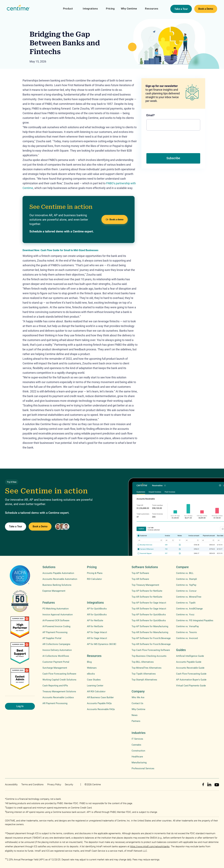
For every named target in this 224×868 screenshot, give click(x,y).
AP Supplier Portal (52, 638)
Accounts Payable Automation (58, 573)
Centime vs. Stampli (187, 579)
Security (69, 785)
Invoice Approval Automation (58, 615)
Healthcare (137, 757)
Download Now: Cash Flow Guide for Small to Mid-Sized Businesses (60, 250)
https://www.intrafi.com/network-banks (150, 847)
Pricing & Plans (95, 573)
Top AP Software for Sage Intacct (149, 603)
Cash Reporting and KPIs (55, 686)
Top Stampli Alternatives (144, 680)
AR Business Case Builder (100, 697)
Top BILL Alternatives (143, 662)
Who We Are (138, 697)
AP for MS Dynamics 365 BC (102, 644)
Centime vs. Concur (186, 591)
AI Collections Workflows (56, 656)
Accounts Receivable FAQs (101, 709)
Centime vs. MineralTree (189, 597)
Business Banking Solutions (57, 585)
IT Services (137, 739)
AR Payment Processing (55, 703)
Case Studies (94, 680)
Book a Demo (206, 9)
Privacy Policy (54, 785)
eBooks (91, 674)
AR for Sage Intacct (97, 638)
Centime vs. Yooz (185, 615)
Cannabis (136, 745)
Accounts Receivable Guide (190, 668)
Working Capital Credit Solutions (59, 680)
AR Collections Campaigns (56, 644)
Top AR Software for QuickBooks (149, 620)
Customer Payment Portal (56, 662)
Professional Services (143, 768)
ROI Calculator (94, 579)
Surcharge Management (55, 668)
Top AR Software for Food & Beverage (151, 644)
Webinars (92, 668)
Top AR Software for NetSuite (147, 597)
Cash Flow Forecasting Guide (191, 674)
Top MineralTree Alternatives (147, 668)
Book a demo (115, 219)
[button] (68, 7)
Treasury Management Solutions (59, 692)
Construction (138, 751)
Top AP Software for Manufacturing (150, 626)
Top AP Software (140, 573)
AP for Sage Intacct (97, 632)
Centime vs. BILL (185, 573)
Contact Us (137, 703)
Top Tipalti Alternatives (144, 674)
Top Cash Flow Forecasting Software (151, 650)
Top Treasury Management (145, 585)
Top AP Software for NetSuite (147, 591)
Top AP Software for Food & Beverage (151, 638)
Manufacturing (139, 763)
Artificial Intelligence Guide (190, 656)
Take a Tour (181, 9)
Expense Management (54, 591)
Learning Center (95, 686)
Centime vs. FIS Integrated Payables (195, 620)
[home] (18, 8)
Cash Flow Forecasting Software (59, 674)
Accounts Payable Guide (189, 662)
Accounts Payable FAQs (99, 703)
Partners (136, 721)
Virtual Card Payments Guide (191, 686)
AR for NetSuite (95, 626)
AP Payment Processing (55, 632)
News (135, 715)
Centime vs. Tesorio (187, 632)
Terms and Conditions (32, 785)
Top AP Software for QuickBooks (149, 615)
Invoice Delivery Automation (57, 650)
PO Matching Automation (56, 609)
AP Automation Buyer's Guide (191, 680)
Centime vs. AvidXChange (189, 609)
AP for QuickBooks (97, 609)
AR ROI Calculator (96, 692)
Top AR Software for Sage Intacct (149, 609)
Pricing (110, 9)
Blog (89, 662)
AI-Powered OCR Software (56, 620)
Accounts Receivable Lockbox (58, 697)
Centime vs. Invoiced (187, 638)
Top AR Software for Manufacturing (150, 632)
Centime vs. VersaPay (187, 626)
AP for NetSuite (95, 620)
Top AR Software (140, 579)
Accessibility (11, 785)
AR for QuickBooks (97, 615)
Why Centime (129, 9)
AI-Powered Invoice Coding (56, 626)
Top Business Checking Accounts (149, 656)
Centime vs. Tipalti (186, 603)
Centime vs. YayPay (186, 585)
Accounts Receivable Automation (60, 579)
